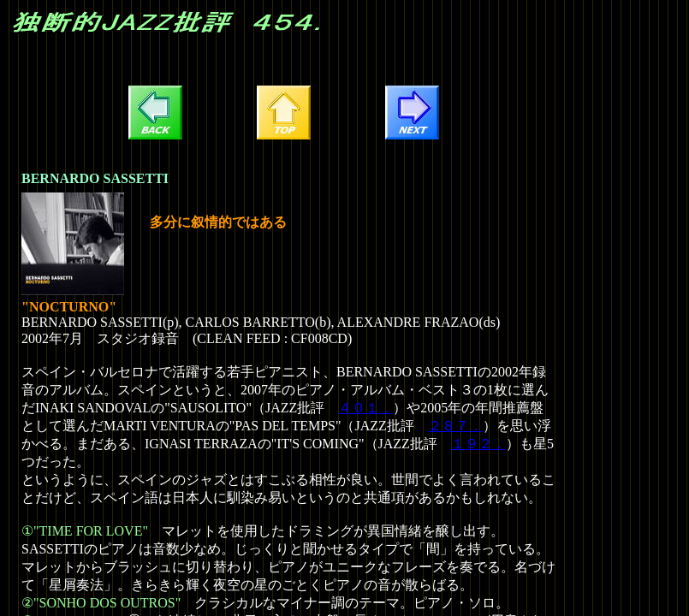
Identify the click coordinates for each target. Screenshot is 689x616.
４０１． (365, 408)
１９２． (478, 444)
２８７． (455, 426)
